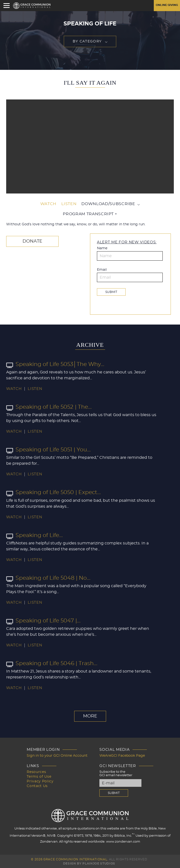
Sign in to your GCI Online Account (57, 755)
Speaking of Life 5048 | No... (48, 578)
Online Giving (166, 5)
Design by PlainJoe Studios (89, 863)
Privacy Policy (42, 780)
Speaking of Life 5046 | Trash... (52, 663)
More (90, 716)
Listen (69, 204)
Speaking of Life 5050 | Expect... (54, 492)
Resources (39, 771)
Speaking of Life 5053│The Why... (55, 364)
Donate (32, 241)
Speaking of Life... (34, 535)
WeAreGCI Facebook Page (117, 755)
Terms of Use (41, 776)
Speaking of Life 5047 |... (43, 620)
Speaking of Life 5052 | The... (49, 407)
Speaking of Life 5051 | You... (48, 449)
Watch (48, 204)
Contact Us (39, 785)
